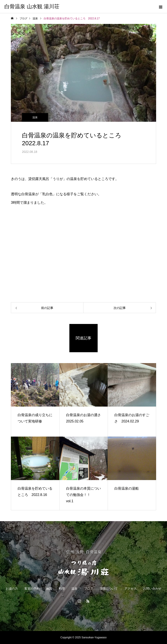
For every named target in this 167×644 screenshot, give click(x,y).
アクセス (130, 589)
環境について (109, 589)
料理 (62, 589)
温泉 (35, 117)
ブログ (89, 589)
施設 (49, 589)
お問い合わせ (152, 589)
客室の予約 (32, 589)
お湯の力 (12, 589)
